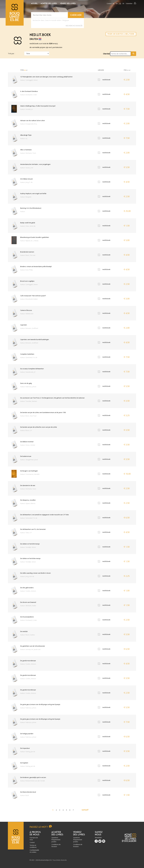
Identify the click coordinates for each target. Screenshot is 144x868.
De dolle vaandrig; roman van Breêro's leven (35, 573)
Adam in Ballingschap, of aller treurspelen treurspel (38, 106)
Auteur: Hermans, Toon (28, 153)
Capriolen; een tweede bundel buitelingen (35, 339)
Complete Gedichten (27, 354)
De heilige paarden (27, 734)
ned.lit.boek (106, 80)
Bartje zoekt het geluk (28, 223)
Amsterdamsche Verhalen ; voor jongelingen (35, 164)
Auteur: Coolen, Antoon (28, 591)
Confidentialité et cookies (34, 851)
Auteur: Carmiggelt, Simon (29, 80)
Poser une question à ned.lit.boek (121, 34)
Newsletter (98, 838)
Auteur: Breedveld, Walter (29, 299)
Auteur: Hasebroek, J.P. (28, 372)
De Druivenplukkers (27, 617)
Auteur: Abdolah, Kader (28, 606)
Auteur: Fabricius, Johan (28, 387)
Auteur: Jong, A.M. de (27, 576)
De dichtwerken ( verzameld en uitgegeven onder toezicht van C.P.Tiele (44, 515)
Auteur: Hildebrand (27, 314)
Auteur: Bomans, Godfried (29, 328)
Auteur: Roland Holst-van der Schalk (33, 781)
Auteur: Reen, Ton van (28, 255)
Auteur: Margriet (26, 197)
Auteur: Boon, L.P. (26, 430)
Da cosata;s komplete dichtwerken (32, 369)
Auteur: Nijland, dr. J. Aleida (29, 241)
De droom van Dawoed (28, 602)
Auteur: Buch (25, 795)
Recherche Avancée (74, 26)
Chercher (107, 54)
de (123, 4)
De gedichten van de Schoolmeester (33, 646)
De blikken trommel (27, 442)
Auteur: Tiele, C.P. (26, 533)
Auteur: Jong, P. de (26, 182)
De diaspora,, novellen (28, 500)
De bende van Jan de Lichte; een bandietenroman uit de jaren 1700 (43, 412)
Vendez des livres (68, 3)
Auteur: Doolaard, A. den (29, 95)
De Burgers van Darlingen (29, 471)
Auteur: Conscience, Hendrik (30, 474)
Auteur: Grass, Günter (28, 445)
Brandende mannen (27, 252)
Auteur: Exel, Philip (26, 270)
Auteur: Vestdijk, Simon (28, 547)
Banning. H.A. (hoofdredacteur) (31, 208)
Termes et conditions (33, 846)
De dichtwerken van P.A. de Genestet (33, 529)
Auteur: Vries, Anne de (28, 226)
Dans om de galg (26, 383)
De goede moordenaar (28, 661)
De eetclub (24, 631)
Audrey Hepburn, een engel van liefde (33, 193)
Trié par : (11, 53)
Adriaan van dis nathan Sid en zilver (33, 120)
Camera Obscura (26, 310)
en (117, 4)
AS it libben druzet (26, 179)
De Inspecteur (25, 748)
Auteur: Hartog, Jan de (28, 752)
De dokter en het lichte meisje (30, 558)
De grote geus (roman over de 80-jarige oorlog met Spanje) (40, 704)
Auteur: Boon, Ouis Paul (28, 416)
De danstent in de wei (28, 485)
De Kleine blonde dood (28, 792)
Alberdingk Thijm (26, 135)
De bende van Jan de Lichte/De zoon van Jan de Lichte (39, 427)
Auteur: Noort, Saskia (27, 635)
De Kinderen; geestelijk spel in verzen (33, 777)
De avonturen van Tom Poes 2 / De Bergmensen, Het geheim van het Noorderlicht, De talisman (52, 398)
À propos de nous (34, 839)
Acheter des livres (49, 3)
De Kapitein (24, 763)
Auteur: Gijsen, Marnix (28, 503)
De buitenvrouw (26, 456)
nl (113, 4)
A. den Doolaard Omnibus (29, 91)
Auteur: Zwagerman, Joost (29, 460)
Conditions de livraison (56, 845)
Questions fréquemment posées (56, 840)
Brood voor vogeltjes (27, 281)
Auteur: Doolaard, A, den (29, 620)
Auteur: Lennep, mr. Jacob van (30, 649)
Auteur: (23, 211)
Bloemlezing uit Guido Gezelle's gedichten (35, 237)
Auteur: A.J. (24, 138)
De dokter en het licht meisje (30, 544)
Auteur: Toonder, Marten (29, 401)
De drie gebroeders (27, 588)
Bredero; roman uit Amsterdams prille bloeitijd (36, 266)
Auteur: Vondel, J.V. (27, 109)
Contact (109, 4)
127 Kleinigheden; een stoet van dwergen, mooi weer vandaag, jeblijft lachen (46, 77)
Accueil (34, 3)
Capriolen (24, 325)
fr (120, 4)
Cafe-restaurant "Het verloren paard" (33, 296)
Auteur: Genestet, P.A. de (29, 357)
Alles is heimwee (26, 150)
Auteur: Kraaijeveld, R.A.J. (29, 124)
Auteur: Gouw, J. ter (27, 168)
